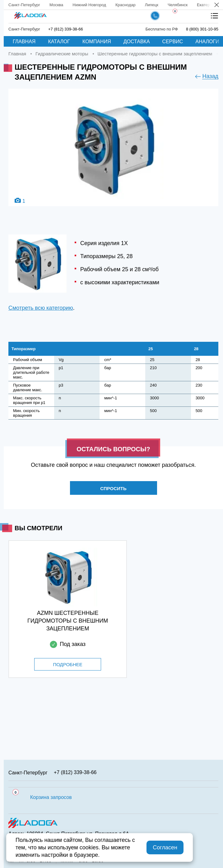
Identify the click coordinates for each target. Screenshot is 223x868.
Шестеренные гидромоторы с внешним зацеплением (155, 54)
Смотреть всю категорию (41, 308)
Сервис (173, 42)
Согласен (165, 847)
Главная (24, 42)
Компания (97, 42)
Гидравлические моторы (62, 54)
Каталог (59, 42)
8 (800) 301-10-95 (202, 29)
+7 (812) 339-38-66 (66, 29)
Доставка (137, 42)
